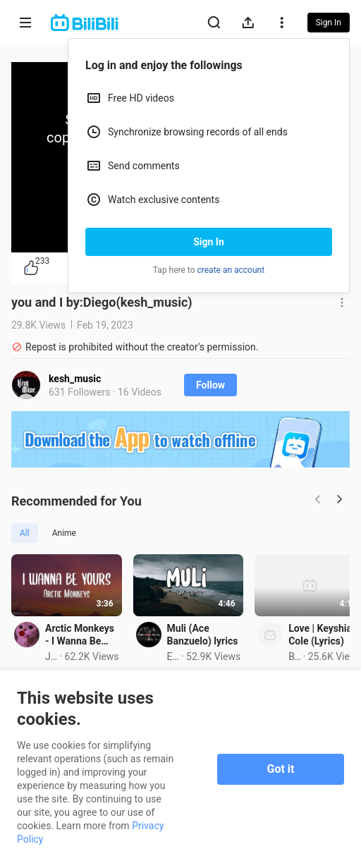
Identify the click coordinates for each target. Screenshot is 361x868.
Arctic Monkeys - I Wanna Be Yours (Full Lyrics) (102, 665)
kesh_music (75, 379)
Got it (281, 769)
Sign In (209, 242)
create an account (231, 270)
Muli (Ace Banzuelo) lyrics (278, 659)
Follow (210, 385)
